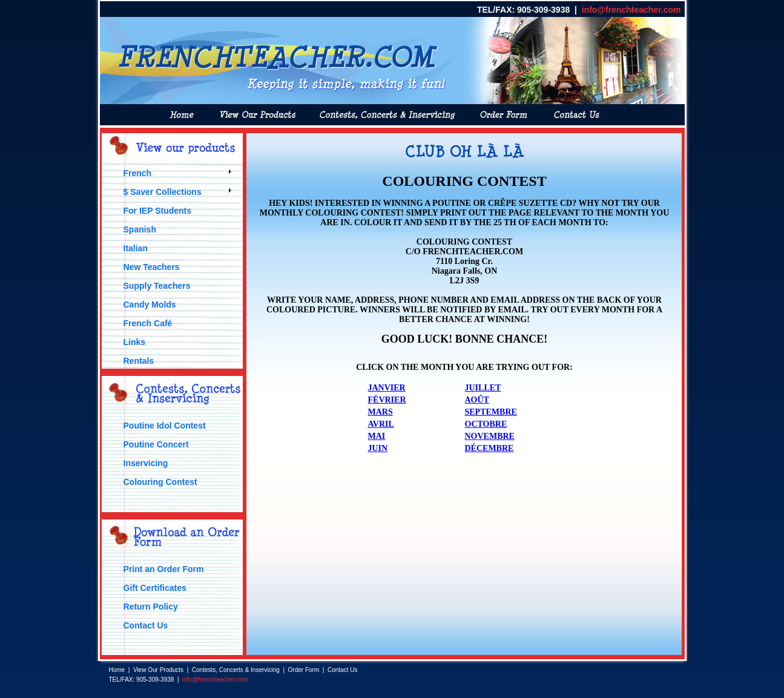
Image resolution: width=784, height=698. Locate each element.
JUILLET (483, 388)
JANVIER (387, 388)
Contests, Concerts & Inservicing (236, 670)
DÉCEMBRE (489, 448)
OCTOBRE (486, 424)
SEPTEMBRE (491, 412)
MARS (380, 412)
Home (117, 670)
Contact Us (342, 670)
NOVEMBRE (490, 436)
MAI (377, 436)
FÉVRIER (387, 400)
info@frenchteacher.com (631, 10)
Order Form (304, 670)
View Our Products (158, 670)
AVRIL (381, 424)
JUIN (378, 448)
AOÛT (477, 400)
